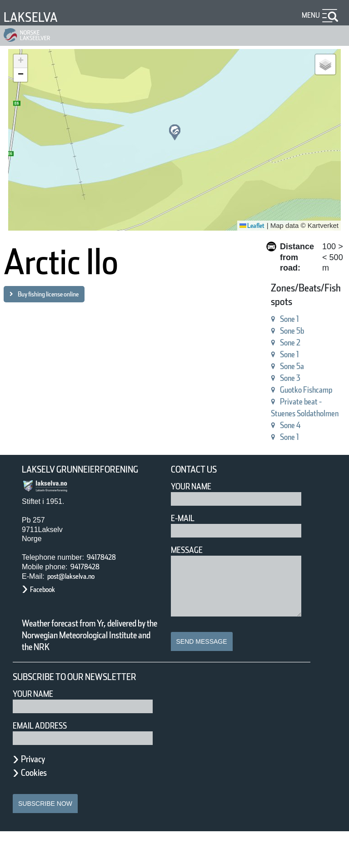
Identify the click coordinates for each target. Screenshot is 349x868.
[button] (175, 132)
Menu (309, 15)
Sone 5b (276, 320)
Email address (46, 762)
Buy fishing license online (61, 294)
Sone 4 (274, 427)
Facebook (47, 603)
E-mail (185, 520)
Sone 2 (274, 332)
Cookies (39, 809)
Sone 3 (274, 367)
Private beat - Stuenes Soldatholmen (282, 403)
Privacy (37, 795)
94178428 (105, 570)
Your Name (195, 488)
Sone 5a (276, 356)
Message (191, 551)
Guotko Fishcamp (295, 379)
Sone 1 (274, 308)
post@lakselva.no (79, 589)
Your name (37, 730)
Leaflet (249, 226)
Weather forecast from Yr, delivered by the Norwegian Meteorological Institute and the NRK (85, 654)
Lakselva (35, 17)
